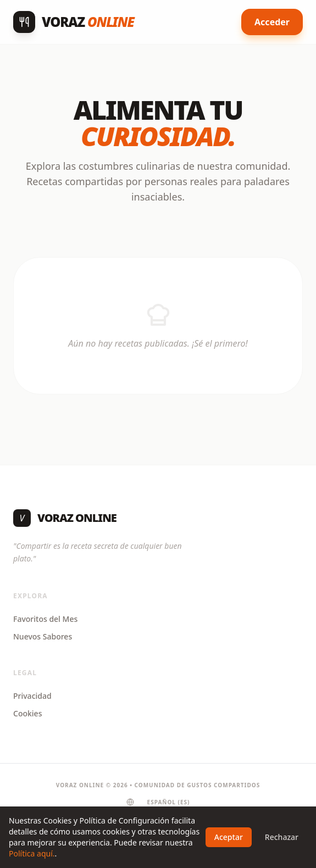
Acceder (272, 22)
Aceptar (229, 837)
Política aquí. (32, 853)
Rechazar (282, 837)
